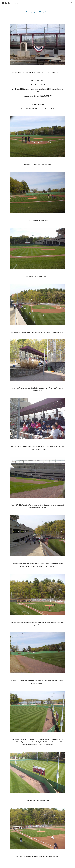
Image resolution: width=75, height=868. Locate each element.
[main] (37, 11)
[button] (3, 3)
